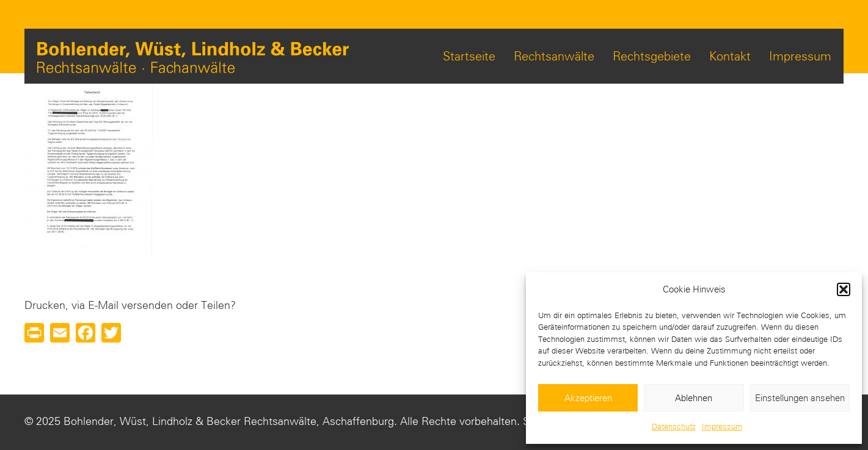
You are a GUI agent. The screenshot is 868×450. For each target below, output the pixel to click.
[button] (844, 289)
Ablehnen (694, 398)
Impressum (722, 426)
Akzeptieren (588, 398)
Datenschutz (674, 426)
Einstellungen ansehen (800, 398)
